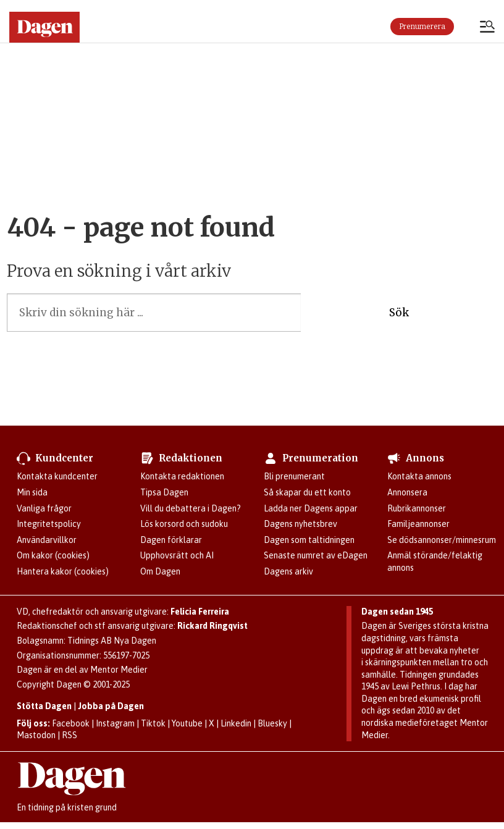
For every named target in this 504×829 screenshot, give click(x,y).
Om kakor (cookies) (53, 555)
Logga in (467, 27)
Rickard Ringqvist (212, 626)
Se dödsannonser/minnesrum (442, 540)
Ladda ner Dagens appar (311, 508)
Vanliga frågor (44, 508)
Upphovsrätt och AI (177, 555)
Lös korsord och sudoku (184, 524)
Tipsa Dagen (164, 492)
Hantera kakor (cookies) (63, 571)
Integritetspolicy (49, 524)
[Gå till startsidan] (44, 27)
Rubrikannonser (417, 508)
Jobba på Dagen (111, 706)
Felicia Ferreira (200, 612)
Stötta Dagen (44, 706)
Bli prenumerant (294, 476)
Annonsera (407, 492)
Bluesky (272, 723)
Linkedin (236, 723)
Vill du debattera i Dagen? (191, 508)
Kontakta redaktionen (182, 476)
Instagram (115, 723)
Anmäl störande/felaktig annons (435, 562)
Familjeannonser (418, 524)
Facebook (71, 723)
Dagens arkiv (288, 571)
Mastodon (36, 735)
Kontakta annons (419, 476)
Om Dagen (160, 571)
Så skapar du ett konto (307, 492)
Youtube (187, 723)
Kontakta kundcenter (57, 476)
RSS (69, 735)
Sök (399, 313)
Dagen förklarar (171, 540)
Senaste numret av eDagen (316, 555)
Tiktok (153, 723)
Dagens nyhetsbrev (300, 524)
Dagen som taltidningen (309, 540)
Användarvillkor (47, 540)
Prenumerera (422, 27)
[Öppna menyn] (487, 28)
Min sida (32, 492)
